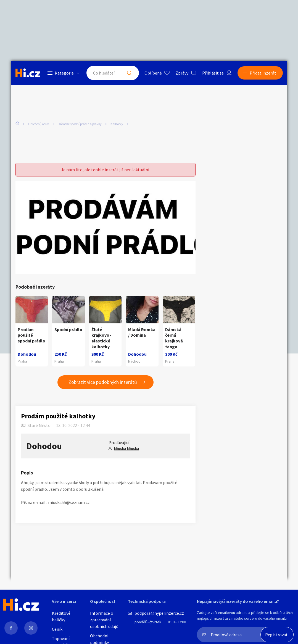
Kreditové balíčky (61, 616)
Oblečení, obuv (39, 124)
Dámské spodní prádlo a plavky (80, 124)
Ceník (57, 629)
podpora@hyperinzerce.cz (159, 613)
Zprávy (182, 73)
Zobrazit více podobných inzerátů (103, 382)
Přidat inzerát (263, 73)
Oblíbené (153, 73)
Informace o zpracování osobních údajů (104, 620)
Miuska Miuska (127, 448)
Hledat (129, 73)
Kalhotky (117, 124)
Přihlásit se (213, 73)
